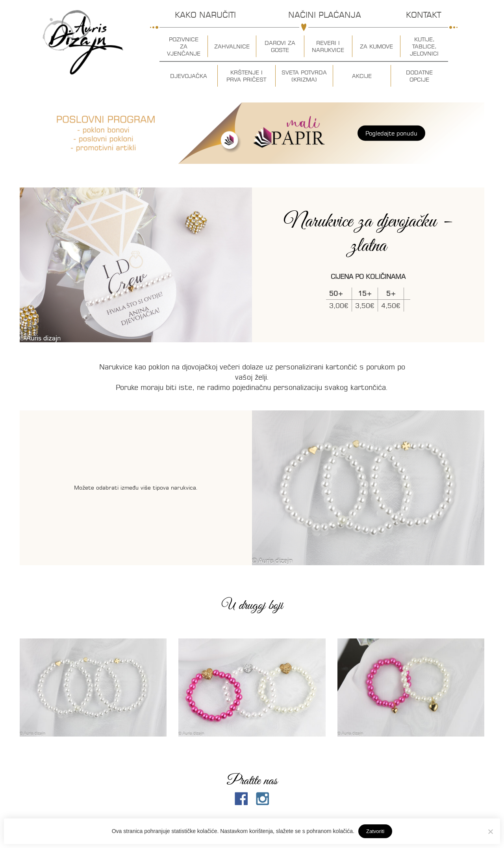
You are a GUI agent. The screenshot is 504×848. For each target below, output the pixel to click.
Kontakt (423, 15)
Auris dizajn (83, 42)
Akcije (362, 76)
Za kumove (376, 46)
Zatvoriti (375, 831)
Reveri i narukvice (328, 46)
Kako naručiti (205, 15)
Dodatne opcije (419, 76)
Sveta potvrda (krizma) (304, 76)
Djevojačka (189, 76)
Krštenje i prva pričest (246, 76)
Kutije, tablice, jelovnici (424, 46)
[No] (490, 831)
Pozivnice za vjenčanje (184, 46)
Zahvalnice (232, 46)
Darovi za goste (280, 46)
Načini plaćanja (325, 15)
